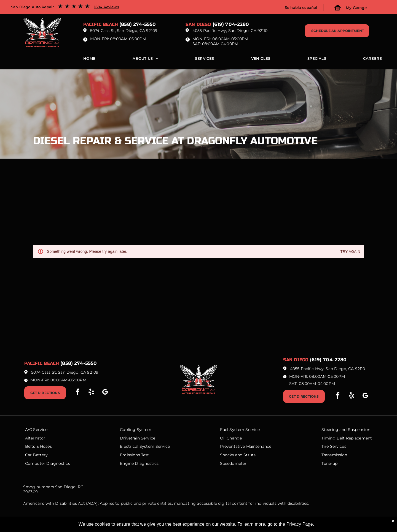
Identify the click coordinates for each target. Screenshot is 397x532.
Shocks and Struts (238, 455)
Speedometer (233, 463)
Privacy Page (300, 524)
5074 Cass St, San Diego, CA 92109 (124, 31)
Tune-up (329, 463)
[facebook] (77, 393)
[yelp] (91, 393)
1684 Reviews (107, 7)
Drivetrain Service (138, 438)
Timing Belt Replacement (347, 438)
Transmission (334, 455)
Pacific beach (101, 24)
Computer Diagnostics (48, 463)
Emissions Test (134, 455)
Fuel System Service (240, 430)
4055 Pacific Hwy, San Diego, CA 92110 (230, 31)
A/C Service (36, 430)
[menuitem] (89, 60)
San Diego (198, 24)
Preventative (233, 446)
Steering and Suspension (346, 430)
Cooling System (136, 430)
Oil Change (231, 438)
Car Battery (37, 455)
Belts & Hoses (38, 446)
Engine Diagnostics (139, 463)
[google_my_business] (105, 393)
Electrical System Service (145, 446)
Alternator (35, 438)
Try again (350, 252)
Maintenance (259, 446)
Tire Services (334, 446)
